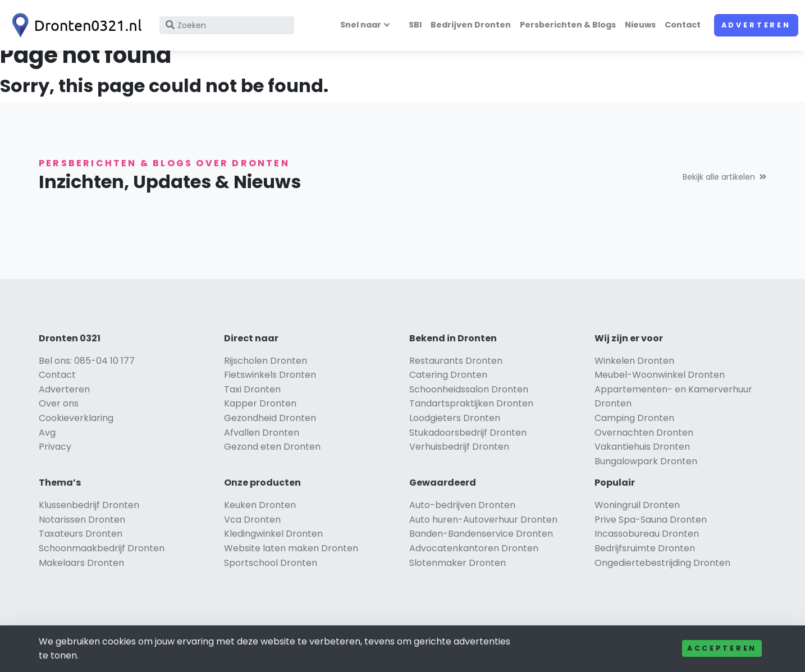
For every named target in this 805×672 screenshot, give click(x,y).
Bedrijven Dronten (471, 25)
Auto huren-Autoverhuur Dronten (483, 520)
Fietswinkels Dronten (270, 375)
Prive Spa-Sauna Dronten (651, 520)
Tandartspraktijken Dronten (471, 403)
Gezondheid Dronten (270, 418)
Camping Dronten (634, 418)
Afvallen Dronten (262, 433)
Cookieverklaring (76, 418)
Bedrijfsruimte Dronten (645, 548)
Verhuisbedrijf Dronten (459, 447)
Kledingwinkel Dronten (273, 534)
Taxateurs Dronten (81, 534)
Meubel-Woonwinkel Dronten (660, 375)
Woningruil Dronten (637, 505)
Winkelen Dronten (634, 361)
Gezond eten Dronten (272, 447)
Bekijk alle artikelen (724, 177)
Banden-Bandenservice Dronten (481, 534)
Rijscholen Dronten (266, 361)
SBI (415, 25)
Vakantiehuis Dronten (642, 447)
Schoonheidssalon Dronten (469, 389)
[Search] (227, 25)
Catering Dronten (448, 375)
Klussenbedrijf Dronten (89, 505)
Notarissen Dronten (82, 520)
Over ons (59, 403)
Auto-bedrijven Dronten (462, 505)
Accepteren (722, 648)
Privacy (55, 447)
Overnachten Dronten (644, 433)
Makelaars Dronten (81, 563)
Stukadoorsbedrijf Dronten (468, 433)
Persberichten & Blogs (568, 25)
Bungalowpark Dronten (646, 461)
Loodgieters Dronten (455, 418)
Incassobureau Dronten (647, 534)
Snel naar (361, 25)
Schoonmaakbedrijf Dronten (102, 548)
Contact (683, 25)
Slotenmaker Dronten (458, 563)
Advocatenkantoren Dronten (474, 548)
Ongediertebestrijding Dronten (662, 563)
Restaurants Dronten (456, 361)
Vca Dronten (252, 520)
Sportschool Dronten (271, 563)
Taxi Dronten (252, 389)
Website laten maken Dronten (291, 548)
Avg (47, 433)
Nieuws (640, 25)
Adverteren (756, 25)
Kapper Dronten (260, 403)
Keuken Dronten (260, 505)
